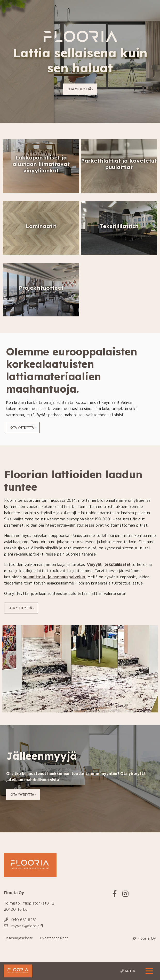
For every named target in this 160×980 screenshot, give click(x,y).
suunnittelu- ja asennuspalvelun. (54, 577)
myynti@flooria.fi (23, 926)
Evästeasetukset (54, 938)
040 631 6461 (20, 920)
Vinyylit (94, 564)
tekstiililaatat (117, 564)
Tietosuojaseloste (18, 938)
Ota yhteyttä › (80, 89)
